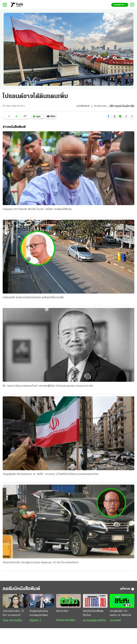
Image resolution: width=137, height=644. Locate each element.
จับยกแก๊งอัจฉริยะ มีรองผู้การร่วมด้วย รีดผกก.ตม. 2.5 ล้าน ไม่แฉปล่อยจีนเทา (41, 563)
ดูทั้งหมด (127, 590)
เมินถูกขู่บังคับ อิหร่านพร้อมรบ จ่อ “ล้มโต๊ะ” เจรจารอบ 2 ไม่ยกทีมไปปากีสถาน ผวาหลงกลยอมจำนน (50, 475)
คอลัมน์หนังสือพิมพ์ (24, 590)
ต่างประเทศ (100, 106)
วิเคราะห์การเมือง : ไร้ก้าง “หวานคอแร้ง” (13, 614)
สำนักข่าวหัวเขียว (66, 622)
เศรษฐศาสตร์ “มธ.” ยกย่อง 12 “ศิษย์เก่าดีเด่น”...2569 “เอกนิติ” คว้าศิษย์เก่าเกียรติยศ (120, 615)
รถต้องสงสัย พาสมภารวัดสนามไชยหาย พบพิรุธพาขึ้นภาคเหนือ (33, 298)
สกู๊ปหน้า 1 (35, 622)
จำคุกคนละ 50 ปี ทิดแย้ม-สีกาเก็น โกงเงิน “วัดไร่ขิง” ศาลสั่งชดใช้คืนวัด (37, 209)
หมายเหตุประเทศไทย (94, 622)
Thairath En (120, 5)
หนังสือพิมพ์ (82, 106)
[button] (108, 116)
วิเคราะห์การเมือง (12, 622)
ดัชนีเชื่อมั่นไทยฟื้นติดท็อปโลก (93, 614)
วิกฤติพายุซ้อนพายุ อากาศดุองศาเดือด (39, 614)
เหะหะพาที (115, 622)
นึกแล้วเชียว (62, 612)
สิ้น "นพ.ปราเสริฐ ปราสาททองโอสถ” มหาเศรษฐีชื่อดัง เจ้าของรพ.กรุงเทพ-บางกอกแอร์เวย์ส (48, 386)
